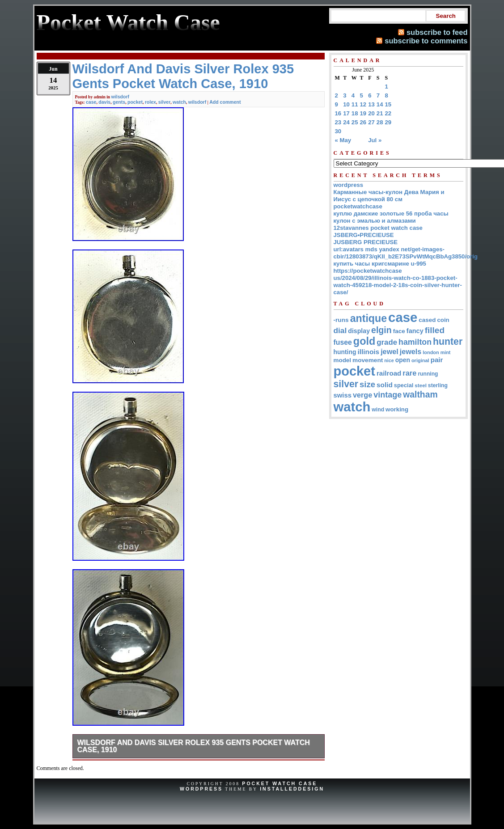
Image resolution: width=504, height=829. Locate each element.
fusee (343, 342)
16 (338, 113)
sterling (438, 385)
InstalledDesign (292, 789)
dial (340, 330)
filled (435, 330)
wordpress (349, 185)
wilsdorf (120, 97)
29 (388, 122)
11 (355, 104)
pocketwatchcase (358, 206)
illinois (368, 352)
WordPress (201, 789)
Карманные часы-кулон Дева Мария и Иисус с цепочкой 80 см (389, 196)
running (428, 374)
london (431, 352)
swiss (343, 395)
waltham (420, 395)
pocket (135, 102)
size (367, 384)
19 (363, 113)
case (91, 102)
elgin (381, 330)
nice (389, 360)
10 (346, 104)
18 (355, 113)
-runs (341, 320)
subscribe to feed (437, 32)
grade (387, 342)
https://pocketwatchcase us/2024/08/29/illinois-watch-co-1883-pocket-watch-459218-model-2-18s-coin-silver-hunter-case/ (398, 281)
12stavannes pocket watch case (378, 228)
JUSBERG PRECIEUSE (366, 242)
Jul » (375, 140)
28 (380, 122)
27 (371, 122)
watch (179, 102)
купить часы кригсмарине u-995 (380, 264)
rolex (150, 102)
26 (363, 122)
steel (421, 385)
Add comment (225, 102)
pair (437, 360)
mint (446, 352)
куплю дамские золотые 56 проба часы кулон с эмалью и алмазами (391, 217)
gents (119, 102)
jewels (411, 351)
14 (380, 104)
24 (346, 122)
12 (363, 104)
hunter (448, 342)
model (343, 360)
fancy (415, 331)
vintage (388, 395)
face (399, 331)
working (397, 409)
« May (343, 140)
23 (338, 122)
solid (385, 385)
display (359, 331)
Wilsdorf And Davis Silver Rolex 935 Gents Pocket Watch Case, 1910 (194, 746)
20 (371, 113)
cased (427, 320)
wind (378, 410)
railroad (389, 373)
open (403, 360)
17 (346, 113)
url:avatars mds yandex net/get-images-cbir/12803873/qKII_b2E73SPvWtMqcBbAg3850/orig (406, 253)
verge (362, 395)
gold (364, 341)
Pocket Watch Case (280, 783)
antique (368, 318)
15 (388, 104)
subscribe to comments (426, 41)
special (404, 385)
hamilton (415, 342)
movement (368, 360)
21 (380, 113)
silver (165, 102)
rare (409, 373)
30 (338, 131)
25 (355, 122)
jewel (390, 351)
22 (388, 113)
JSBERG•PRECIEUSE (364, 235)
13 (371, 104)
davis (104, 102)
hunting (345, 352)
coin (443, 320)
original (420, 360)
